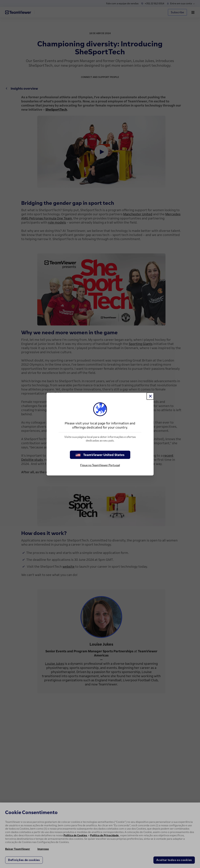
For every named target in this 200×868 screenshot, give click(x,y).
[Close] (150, 396)
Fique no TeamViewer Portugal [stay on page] (100, 465)
